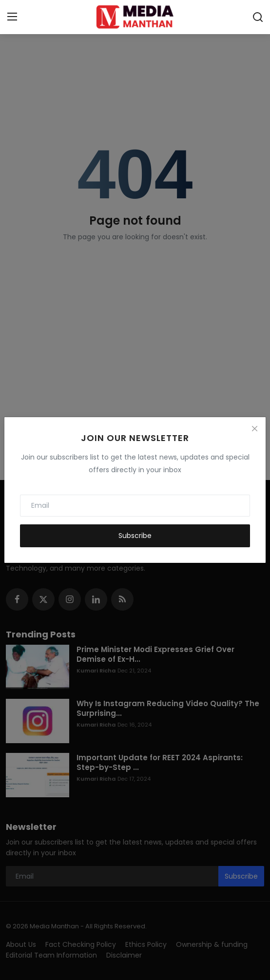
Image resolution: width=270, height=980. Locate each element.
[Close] (254, 428)
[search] (258, 17)
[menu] (12, 17)
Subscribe (135, 536)
